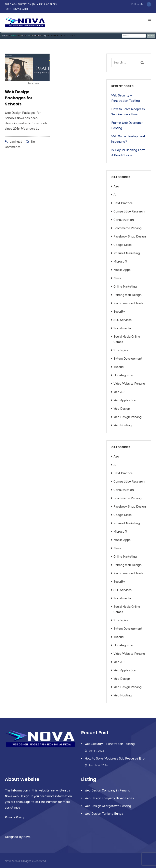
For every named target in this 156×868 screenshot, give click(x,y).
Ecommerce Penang (128, 228)
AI (115, 195)
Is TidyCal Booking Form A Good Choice (128, 153)
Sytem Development (128, 359)
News (117, 278)
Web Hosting (123, 425)
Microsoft (120, 262)
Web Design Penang (128, 417)
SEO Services (123, 320)
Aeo (116, 186)
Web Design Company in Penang (107, 790)
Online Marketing (125, 287)
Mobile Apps (122, 270)
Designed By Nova (18, 837)
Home (9, 35)
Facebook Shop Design (130, 236)
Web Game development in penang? (128, 139)
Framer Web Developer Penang (127, 125)
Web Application (125, 400)
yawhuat (16, 142)
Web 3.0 (119, 392)
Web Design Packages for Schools (19, 98)
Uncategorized (124, 375)
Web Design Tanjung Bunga (104, 814)
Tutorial (119, 367)
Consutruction (124, 220)
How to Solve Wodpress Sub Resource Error (128, 112)
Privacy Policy (15, 817)
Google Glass (123, 245)
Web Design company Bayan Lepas (109, 798)
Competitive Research (129, 211)
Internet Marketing (127, 253)
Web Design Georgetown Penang (108, 806)
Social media (122, 328)
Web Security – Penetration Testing (126, 98)
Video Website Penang (129, 384)
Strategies (121, 350)
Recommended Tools (128, 303)
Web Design (122, 409)
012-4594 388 (17, 9)
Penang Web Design (128, 295)
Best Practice (123, 203)
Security (119, 312)
